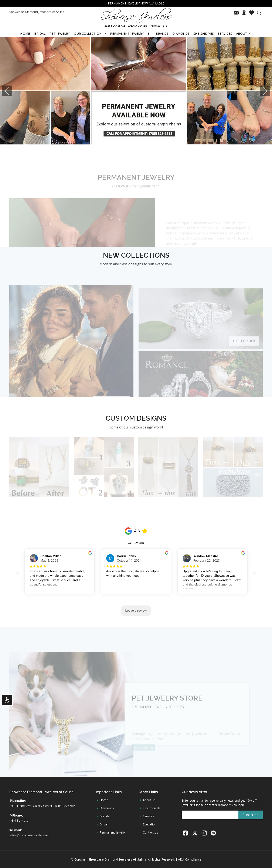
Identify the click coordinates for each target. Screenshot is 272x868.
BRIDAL (40, 33)
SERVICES (225, 33)
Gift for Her (244, 347)
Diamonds (107, 808)
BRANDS (162, 33)
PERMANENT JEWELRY (127, 33)
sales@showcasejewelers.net (29, 835)
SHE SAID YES (204, 33)
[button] (7, 91)
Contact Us (150, 832)
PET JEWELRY (60, 33)
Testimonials (152, 808)
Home (104, 800)
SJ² (150, 33)
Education (150, 824)
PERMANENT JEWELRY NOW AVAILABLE (136, 3)
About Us (149, 800)
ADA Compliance (190, 859)
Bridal (104, 824)
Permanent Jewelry (113, 832)
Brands (105, 816)
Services (148, 816)
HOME (25, 33)
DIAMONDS (181, 33)
